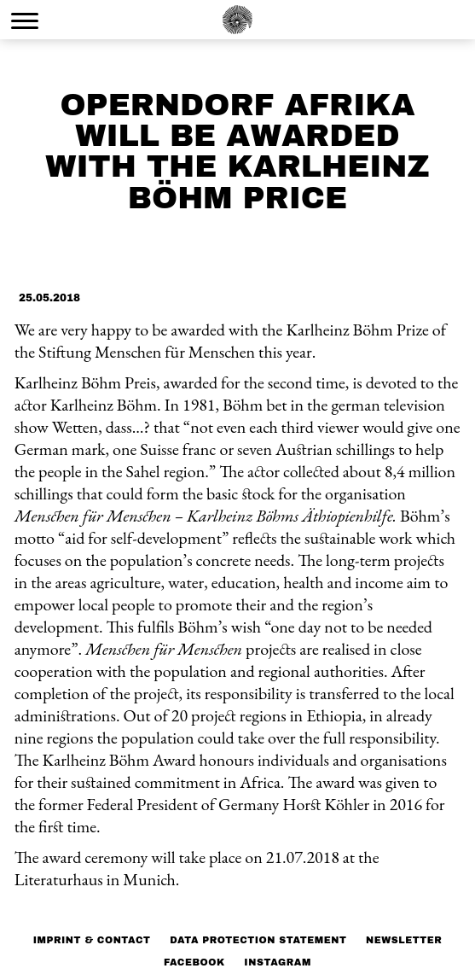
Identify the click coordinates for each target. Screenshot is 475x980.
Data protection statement (258, 940)
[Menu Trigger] (25, 20)
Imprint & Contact (92, 940)
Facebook (194, 962)
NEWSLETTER (404, 940)
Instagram (278, 962)
